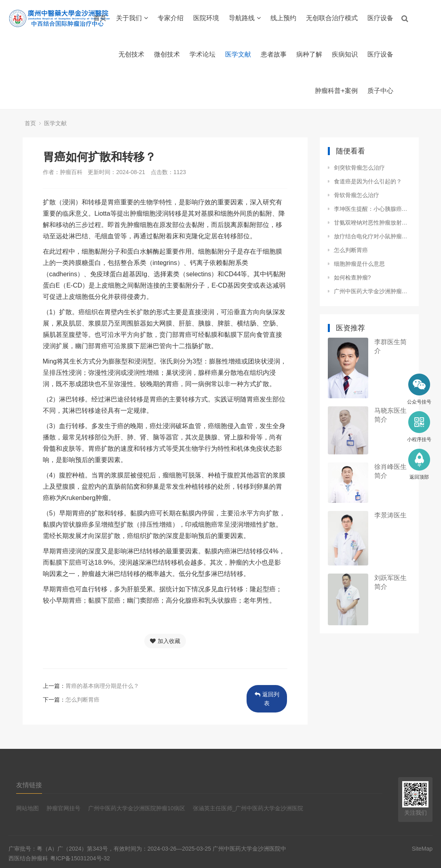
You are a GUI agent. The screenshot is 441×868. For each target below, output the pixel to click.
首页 (100, 18)
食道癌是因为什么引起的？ (368, 181)
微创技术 (167, 54)
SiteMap (422, 849)
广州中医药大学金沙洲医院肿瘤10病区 (137, 808)
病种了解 (309, 54)
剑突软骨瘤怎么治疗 (359, 168)
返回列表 (267, 699)
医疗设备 (380, 18)
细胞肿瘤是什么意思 (359, 264)
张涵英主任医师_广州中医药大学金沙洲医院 (248, 808)
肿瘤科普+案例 (336, 91)
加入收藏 (165, 641)
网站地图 (27, 808)
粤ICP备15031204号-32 (80, 858)
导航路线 (245, 18)
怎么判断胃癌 (82, 700)
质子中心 (380, 91)
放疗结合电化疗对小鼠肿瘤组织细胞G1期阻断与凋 (372, 236)
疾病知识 (345, 54)
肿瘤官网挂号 (63, 808)
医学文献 (238, 54)
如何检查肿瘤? (352, 277)
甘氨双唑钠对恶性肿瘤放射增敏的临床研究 (372, 223)
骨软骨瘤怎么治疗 (357, 195)
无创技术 (131, 54)
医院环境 (206, 18)
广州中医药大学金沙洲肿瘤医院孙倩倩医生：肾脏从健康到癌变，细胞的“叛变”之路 (372, 291)
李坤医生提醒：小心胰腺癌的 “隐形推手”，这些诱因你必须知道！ (372, 209)
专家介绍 (171, 18)
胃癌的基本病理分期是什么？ (102, 686)
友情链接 (29, 785)
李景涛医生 (390, 515)
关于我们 (132, 18)
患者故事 (274, 54)
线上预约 (283, 18)
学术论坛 (203, 54)
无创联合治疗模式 (332, 18)
